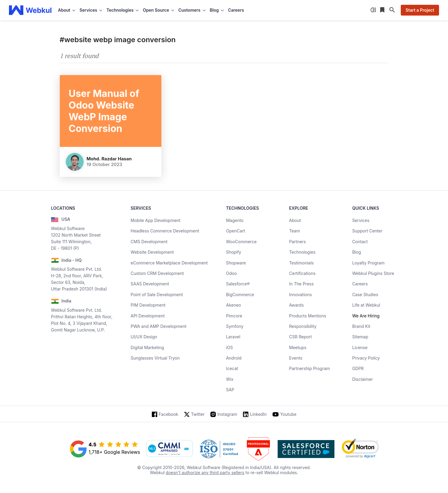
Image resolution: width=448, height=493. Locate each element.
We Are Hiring (366, 316)
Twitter (198, 414)
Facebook (168, 414)
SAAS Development (150, 284)
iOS (229, 347)
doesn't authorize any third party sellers (205, 473)
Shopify (234, 252)
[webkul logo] (30, 10)
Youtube (288, 414)
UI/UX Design (144, 337)
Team (294, 231)
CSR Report (300, 337)
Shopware (236, 263)
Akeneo (233, 305)
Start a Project (420, 10)
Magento (235, 220)
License (360, 347)
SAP (230, 390)
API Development (148, 316)
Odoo (231, 273)
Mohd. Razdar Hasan (109, 159)
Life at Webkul (366, 305)
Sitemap (360, 337)
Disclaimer (362, 379)
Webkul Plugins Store (373, 273)
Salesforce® (238, 284)
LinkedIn (258, 414)
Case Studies (365, 295)
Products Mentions (308, 316)
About (295, 220)
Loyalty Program (368, 263)
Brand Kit (361, 326)
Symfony (235, 326)
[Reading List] (383, 10)
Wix (230, 379)
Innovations (300, 295)
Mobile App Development (156, 220)
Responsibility (303, 326)
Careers (236, 10)
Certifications (302, 273)
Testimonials (301, 263)
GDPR (358, 368)
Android (234, 358)
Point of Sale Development (157, 295)
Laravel (233, 337)
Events (296, 358)
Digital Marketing (147, 347)
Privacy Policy (366, 358)
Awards (296, 305)
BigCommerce (240, 295)
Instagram (227, 414)
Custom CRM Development (157, 273)
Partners (297, 242)
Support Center (367, 231)
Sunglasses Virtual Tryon (155, 358)
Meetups (298, 347)
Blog (357, 252)
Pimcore (234, 316)
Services (361, 220)
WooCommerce (241, 242)
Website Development (152, 252)
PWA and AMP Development (159, 326)
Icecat (232, 368)
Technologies (302, 252)
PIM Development (148, 305)
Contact (360, 242)
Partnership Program (309, 368)
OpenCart (236, 231)
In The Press (301, 284)
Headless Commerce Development (165, 231)
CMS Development (149, 242)
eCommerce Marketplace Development (169, 263)
